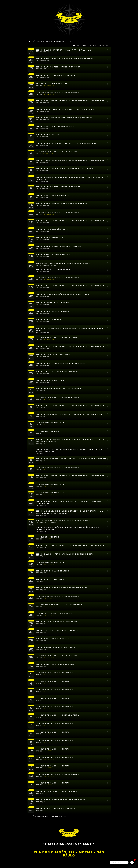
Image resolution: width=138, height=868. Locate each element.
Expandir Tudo (102, 45)
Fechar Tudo (85, 45)
